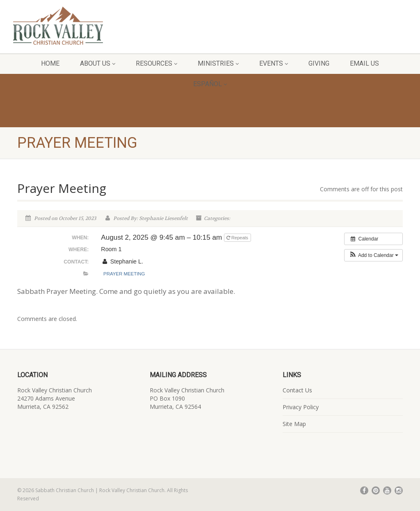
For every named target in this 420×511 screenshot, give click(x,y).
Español (210, 84)
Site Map (294, 424)
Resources (156, 63)
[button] (373, 255)
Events (274, 63)
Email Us (364, 63)
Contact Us (297, 390)
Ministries (218, 63)
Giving (319, 63)
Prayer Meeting (124, 274)
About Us (98, 63)
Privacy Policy (301, 407)
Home (50, 63)
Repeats (238, 238)
